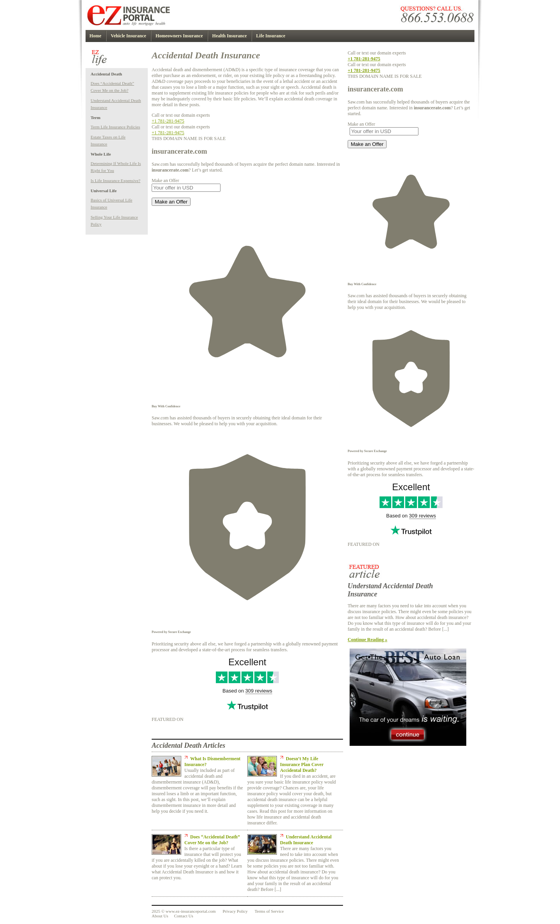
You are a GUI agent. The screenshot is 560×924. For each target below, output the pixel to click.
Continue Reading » (367, 640)
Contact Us (183, 916)
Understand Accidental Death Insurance (116, 104)
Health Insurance (230, 36)
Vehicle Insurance (129, 36)
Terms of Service (269, 911)
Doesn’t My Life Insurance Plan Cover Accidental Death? (302, 764)
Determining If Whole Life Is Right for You (116, 167)
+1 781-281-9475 (168, 121)
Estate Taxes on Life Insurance (108, 140)
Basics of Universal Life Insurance (111, 203)
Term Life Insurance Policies (115, 127)
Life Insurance (271, 36)
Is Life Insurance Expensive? (115, 181)
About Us (160, 916)
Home (95, 36)
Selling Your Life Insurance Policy (114, 221)
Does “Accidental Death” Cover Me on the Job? (112, 87)
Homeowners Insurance (179, 36)
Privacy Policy (235, 911)
